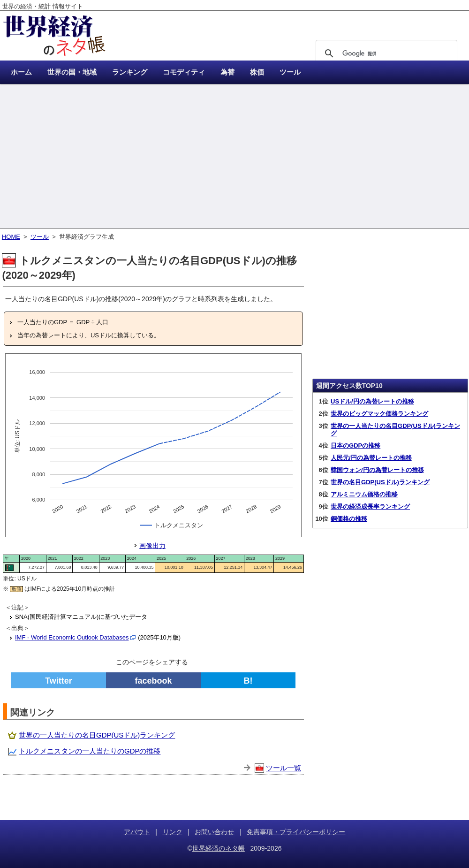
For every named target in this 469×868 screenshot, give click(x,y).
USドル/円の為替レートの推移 (372, 401)
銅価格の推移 (349, 519)
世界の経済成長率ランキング (370, 506)
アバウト (137, 832)
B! (248, 681)
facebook (153, 681)
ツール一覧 (284, 768)
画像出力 (152, 546)
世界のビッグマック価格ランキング (379, 414)
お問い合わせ (214, 832)
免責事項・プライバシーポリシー (296, 832)
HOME (11, 237)
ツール (40, 237)
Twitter (59, 681)
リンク (173, 832)
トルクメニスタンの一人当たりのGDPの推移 (90, 751)
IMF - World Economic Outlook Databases (72, 637)
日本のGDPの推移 (356, 445)
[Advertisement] (234, 157)
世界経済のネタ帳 (219, 848)
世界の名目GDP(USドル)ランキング (380, 482)
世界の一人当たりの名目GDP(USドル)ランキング (97, 735)
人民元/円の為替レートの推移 (371, 458)
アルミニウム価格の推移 (364, 494)
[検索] (385, 53)
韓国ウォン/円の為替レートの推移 (377, 470)
